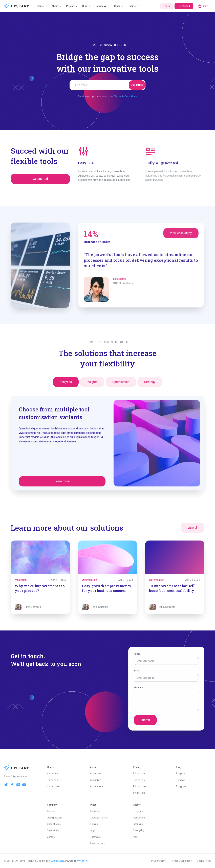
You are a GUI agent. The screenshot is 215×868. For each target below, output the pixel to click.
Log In (167, 6)
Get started (184, 6)
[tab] (67, 383)
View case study (178, 235)
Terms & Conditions (126, 96)
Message (139, 688)
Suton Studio (57, 861)
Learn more (63, 480)
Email (137, 671)
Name (138, 655)
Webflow (83, 861)
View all (192, 529)
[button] (42, 6)
